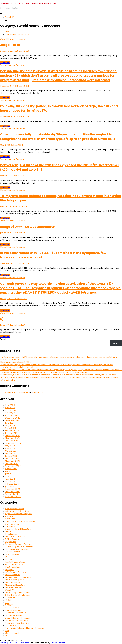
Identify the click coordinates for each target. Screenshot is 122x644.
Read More (5, 63)
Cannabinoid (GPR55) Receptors (20, 521)
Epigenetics (10, 542)
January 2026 (11, 415)
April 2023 (10, 448)
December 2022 (13, 458)
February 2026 (12, 413)
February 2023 (12, 453)
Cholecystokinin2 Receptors (18, 529)
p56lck (8, 600)
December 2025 (13, 418)
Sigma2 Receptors (14, 615)
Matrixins (9, 570)
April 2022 (10, 479)
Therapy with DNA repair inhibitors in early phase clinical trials (28, 3)
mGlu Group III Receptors (16, 572)
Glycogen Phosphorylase (16, 549)
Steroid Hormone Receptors (13, 39)
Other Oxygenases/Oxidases (18, 592)
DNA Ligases (11, 534)
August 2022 (11, 469)
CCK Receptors (12, 524)
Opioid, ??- (10, 590)
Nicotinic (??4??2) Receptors (18, 577)
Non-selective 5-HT (14, 587)
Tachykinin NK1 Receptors (17, 620)
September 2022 (13, 466)
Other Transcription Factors (18, 595)
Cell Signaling (11, 526)
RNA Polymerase (13, 610)
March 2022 (11, 481)
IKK (7, 557)
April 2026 (10, 408)
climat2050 (24, 51)
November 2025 (13, 420)
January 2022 (11, 486)
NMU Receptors (12, 582)
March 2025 (11, 428)
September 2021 (13, 497)
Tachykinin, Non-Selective (17, 623)
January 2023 (11, 456)
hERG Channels (12, 554)
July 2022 (9, 471)
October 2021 (12, 494)
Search (3, 339)
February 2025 (12, 430)
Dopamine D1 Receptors (16, 536)
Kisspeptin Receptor (14, 564)
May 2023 (10, 446)
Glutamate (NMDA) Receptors (19, 547)
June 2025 (10, 423)
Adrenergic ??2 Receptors (17, 511)
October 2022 (12, 464)
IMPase (9, 559)
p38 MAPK (10, 597)
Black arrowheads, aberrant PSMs (16, 362)
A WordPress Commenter (17, 392)
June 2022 (10, 474)
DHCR (8, 531)
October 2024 (12, 441)
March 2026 (11, 410)
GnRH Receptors (13, 552)
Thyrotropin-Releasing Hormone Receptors (25, 628)
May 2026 (10, 405)
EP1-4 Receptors (13, 539)
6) (2, 319)
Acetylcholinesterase (15, 509)
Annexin (9, 516)
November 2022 (13, 461)
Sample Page (11, 17)
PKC (7, 603)
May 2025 (10, 425)
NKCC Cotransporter (15, 580)
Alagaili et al (10, 45)
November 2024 (13, 438)
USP (7, 636)
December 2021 (13, 489)
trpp (7, 631)
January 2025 (11, 433)
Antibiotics (10, 519)
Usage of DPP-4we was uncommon (28, 227)
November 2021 (13, 491)
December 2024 (13, 436)
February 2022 (12, 484)
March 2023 (11, 451)
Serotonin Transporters (16, 613)
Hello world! (37, 392)
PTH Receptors (12, 608)
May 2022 (10, 476)
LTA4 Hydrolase (12, 567)
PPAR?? (9, 605)
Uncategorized (12, 633)
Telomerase (10, 625)
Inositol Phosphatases (15, 562)
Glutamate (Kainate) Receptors (19, 544)
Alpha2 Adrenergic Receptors (19, 514)
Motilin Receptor (13, 575)
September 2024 (13, 443)
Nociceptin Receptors (15, 585)
